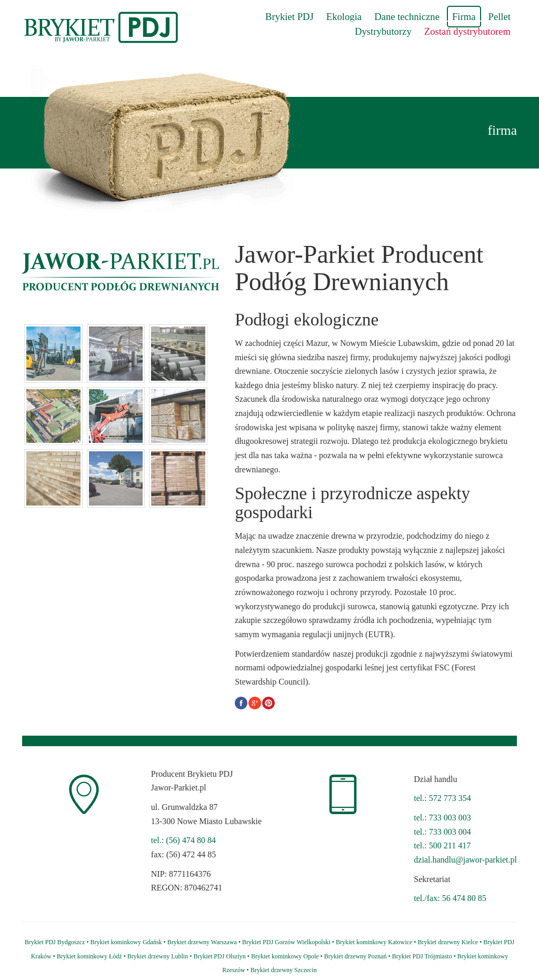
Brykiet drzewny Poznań (356, 956)
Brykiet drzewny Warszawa (202, 942)
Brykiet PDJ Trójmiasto (422, 956)
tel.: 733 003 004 (442, 832)
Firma (464, 17)
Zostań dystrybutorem (467, 31)
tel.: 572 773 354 (442, 798)
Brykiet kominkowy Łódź (89, 956)
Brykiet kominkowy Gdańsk (126, 942)
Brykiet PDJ (290, 17)
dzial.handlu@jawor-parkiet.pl (465, 860)
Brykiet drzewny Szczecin (284, 970)
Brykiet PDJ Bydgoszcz (55, 942)
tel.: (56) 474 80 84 (183, 840)
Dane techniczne (407, 17)
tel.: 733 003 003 (442, 818)
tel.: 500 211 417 (442, 845)
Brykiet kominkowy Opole (285, 956)
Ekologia (344, 17)
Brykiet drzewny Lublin (158, 956)
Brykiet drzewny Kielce (448, 942)
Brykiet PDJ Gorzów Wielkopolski (286, 942)
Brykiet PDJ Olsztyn (219, 956)
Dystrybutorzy (383, 31)
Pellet (500, 17)
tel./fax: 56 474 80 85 (450, 898)
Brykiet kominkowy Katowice (374, 942)
